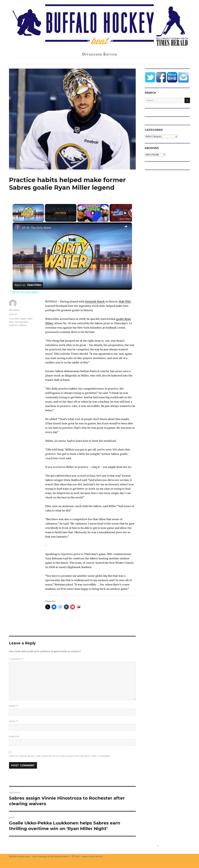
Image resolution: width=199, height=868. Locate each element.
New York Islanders (19, 322)
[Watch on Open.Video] (28, 285)
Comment (16, 659)
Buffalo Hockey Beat (20, 857)
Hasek (23, 319)
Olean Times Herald (92, 857)
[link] (18, 227)
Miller (30, 319)
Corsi (12, 319)
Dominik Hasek (95, 302)
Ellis (17, 319)
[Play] (93, 213)
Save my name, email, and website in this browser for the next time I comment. (60, 756)
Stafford (22, 325)
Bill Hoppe (14, 310)
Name (13, 706)
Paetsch (13, 325)
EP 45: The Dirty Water (37, 228)
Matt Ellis (125, 302)
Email (13, 721)
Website (14, 736)
